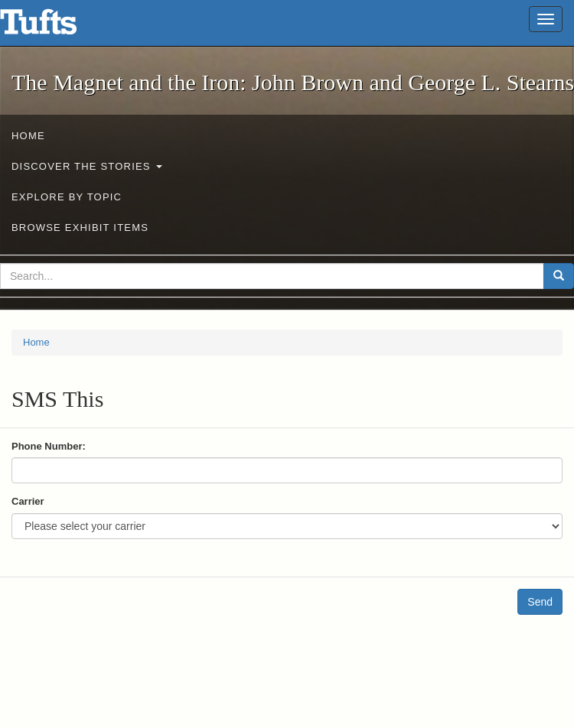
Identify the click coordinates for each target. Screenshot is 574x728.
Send (540, 602)
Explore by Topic (67, 197)
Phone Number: (49, 446)
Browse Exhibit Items (80, 227)
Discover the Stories (87, 166)
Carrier (28, 501)
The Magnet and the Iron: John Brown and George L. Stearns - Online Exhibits (57, 27)
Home (28, 136)
